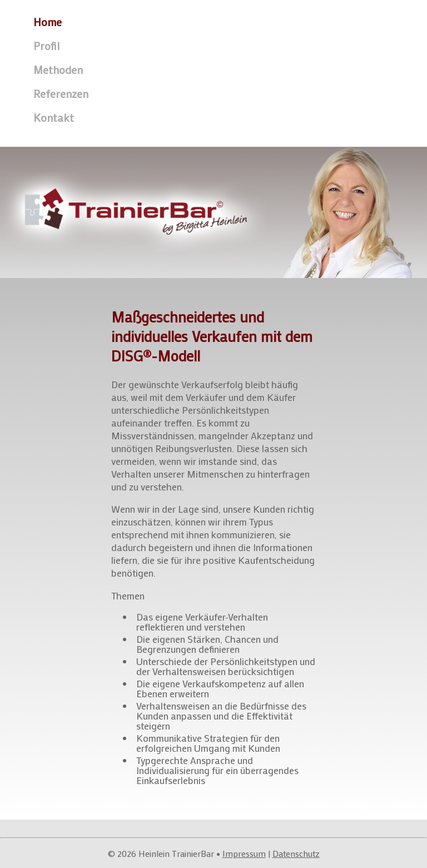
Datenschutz (296, 853)
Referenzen (61, 93)
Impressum (244, 853)
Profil (46, 46)
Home (48, 22)
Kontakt (54, 117)
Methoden (58, 70)
